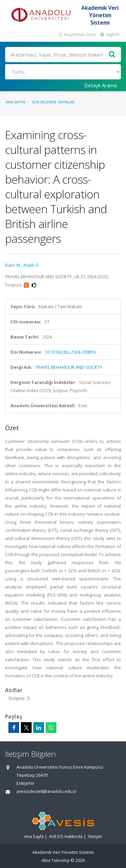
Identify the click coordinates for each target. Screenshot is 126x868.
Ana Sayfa (15, 102)
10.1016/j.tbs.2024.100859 (70, 352)
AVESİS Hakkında (66, 837)
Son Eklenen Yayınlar (53, 102)
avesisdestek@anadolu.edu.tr (47, 791)
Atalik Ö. (31, 265)
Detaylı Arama (100, 85)
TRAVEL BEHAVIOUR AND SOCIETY (69, 367)
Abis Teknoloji (56, 860)
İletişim (95, 837)
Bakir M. (13, 265)
